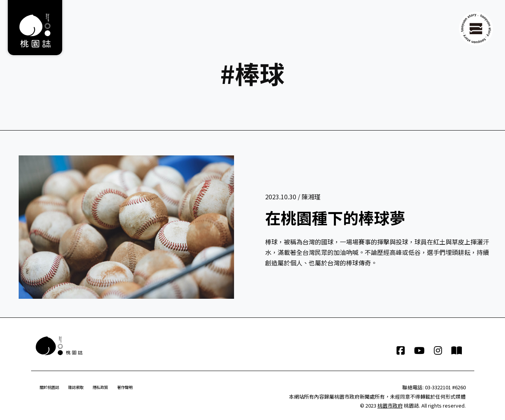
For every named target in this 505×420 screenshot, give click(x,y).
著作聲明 (125, 387)
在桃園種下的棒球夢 (335, 218)
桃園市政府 (390, 405)
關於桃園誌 (49, 387)
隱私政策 (100, 387)
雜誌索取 (76, 387)
